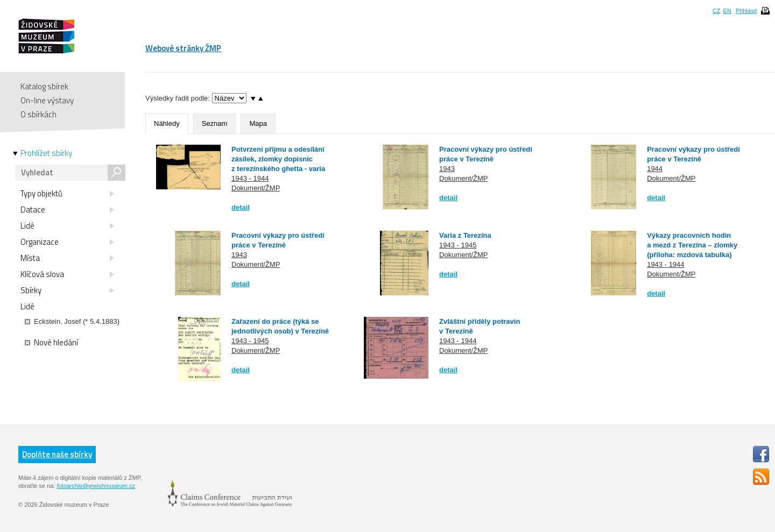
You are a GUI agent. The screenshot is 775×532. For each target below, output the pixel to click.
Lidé (67, 226)
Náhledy (167, 123)
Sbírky (67, 290)
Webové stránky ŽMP (183, 48)
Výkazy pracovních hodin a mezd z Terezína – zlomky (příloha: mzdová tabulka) (692, 245)
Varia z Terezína (465, 235)
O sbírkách (38, 114)
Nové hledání (51, 343)
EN (727, 11)
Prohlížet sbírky (46, 153)
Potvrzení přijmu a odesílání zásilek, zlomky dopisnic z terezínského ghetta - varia (278, 159)
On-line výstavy (47, 100)
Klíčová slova (67, 274)
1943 (447, 169)
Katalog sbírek (44, 86)
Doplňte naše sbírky (57, 454)
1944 (655, 169)
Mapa (258, 123)
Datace (67, 210)
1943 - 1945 (458, 245)
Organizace (67, 242)
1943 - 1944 (250, 178)
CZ (717, 11)
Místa (67, 258)
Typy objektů (67, 194)
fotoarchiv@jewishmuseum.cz (96, 486)
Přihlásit (746, 11)
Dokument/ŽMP (256, 188)
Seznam (215, 123)
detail (241, 207)
